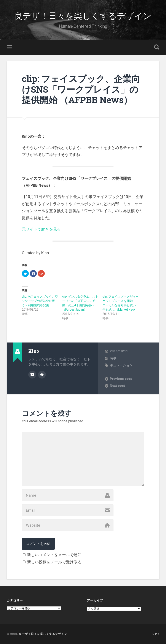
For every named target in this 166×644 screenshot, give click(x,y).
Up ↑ (156, 634)
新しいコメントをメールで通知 (54, 555)
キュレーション (121, 365)
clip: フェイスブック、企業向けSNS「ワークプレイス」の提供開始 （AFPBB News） (81, 89)
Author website (42, 375)
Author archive (32, 375)
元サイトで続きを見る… (43, 229)
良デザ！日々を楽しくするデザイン (83, 15)
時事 (113, 358)
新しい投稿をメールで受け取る (54, 562)
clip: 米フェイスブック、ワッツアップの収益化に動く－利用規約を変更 (40, 301)
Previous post (121, 379)
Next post (117, 385)
